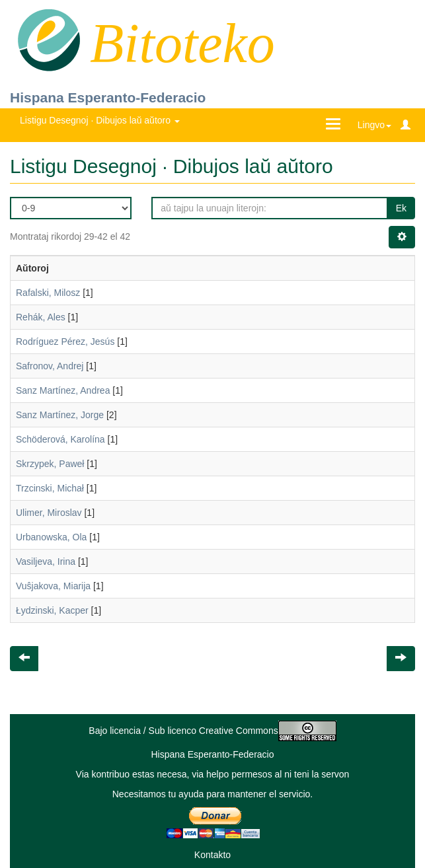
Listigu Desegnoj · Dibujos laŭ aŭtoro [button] (100, 120)
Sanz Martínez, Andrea (63, 390)
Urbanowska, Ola (51, 537)
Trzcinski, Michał (50, 488)
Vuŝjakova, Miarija (53, 586)
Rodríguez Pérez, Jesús (65, 342)
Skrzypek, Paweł (50, 464)
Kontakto (212, 855)
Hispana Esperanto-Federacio (108, 97)
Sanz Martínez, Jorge (60, 415)
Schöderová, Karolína (60, 439)
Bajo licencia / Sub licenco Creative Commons (212, 731)
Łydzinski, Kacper (52, 610)
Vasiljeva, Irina (46, 561)
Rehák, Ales (41, 317)
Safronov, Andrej (50, 366)
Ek (401, 208)
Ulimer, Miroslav (49, 513)
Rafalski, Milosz (48, 293)
